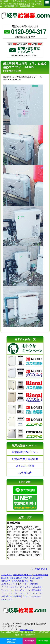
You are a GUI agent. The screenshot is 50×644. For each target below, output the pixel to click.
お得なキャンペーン (9, 584)
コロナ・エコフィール (32, 593)
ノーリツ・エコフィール (11, 593)
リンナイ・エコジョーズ (11, 590)
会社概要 (17, 596)
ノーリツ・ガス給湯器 (28, 584)
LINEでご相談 (43, 641)
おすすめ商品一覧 (25, 339)
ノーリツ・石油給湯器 (32, 590)
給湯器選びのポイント (25, 452)
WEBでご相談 (29, 641)
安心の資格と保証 (41, 575)
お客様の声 (25, 473)
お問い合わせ (7, 596)
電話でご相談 (11, 641)
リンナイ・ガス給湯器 (32, 587)
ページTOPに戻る (39, 569)
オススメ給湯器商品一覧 (22, 581)
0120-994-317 (26, 630)
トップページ (7, 575)
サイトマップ (7, 599)
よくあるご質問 (25, 466)
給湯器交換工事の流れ (25, 459)
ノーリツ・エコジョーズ (11, 587)
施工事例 (5, 578)
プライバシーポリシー (31, 596)
